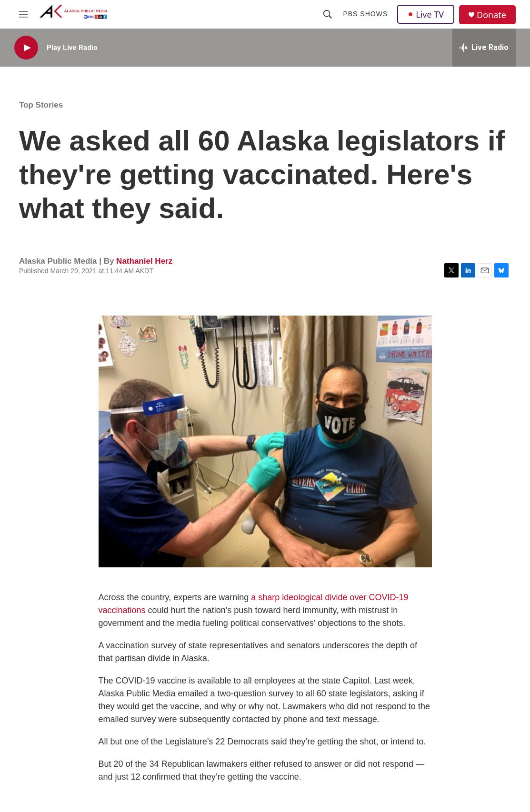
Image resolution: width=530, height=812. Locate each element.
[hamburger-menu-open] (23, 14)
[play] (26, 48)
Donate (491, 15)
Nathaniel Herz (144, 261)
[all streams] (484, 48)
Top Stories (41, 105)
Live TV (426, 14)
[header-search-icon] (328, 14)
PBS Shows (365, 14)
